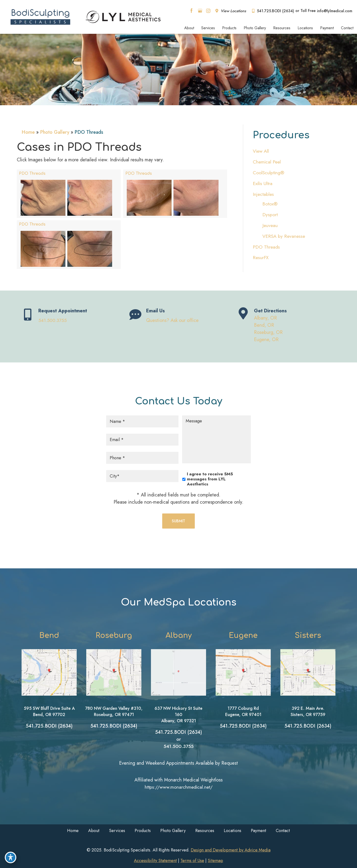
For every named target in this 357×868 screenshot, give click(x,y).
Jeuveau (270, 225)
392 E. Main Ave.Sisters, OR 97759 (308, 711)
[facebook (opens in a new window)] (192, 10)
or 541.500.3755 (179, 743)
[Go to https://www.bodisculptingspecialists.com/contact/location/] (286, 326)
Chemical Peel (267, 162)
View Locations (231, 11)
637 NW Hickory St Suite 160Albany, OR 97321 (178, 715)
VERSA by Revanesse (284, 236)
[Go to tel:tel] (71, 315)
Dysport (270, 215)
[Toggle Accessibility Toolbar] (11, 857)
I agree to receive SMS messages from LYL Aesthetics (210, 479)
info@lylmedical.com (335, 11)
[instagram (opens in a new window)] (208, 10)
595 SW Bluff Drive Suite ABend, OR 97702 (49, 711)
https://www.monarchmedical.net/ (179, 787)
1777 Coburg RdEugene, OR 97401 (243, 711)
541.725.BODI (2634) (273, 11)
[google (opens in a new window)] (201, 10)
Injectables (264, 194)
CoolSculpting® (269, 173)
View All (261, 151)
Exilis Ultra (263, 184)
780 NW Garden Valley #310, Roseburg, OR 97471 (114, 711)
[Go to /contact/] (178, 315)
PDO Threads (32, 173)
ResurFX (261, 258)
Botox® (270, 204)
